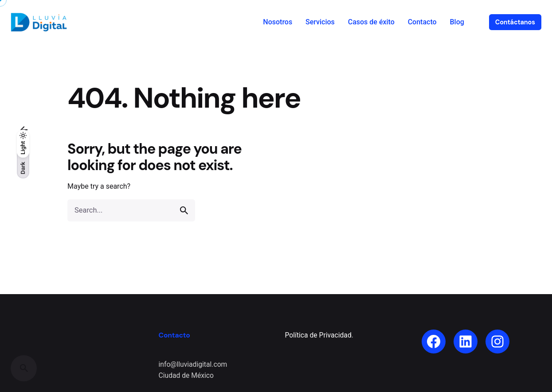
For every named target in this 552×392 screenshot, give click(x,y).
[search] (184, 210)
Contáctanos (515, 22)
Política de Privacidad (318, 335)
